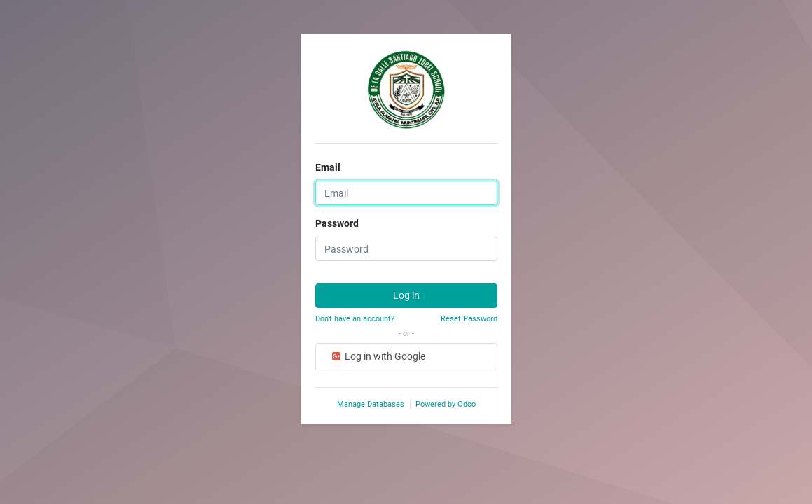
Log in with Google (378, 356)
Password (337, 223)
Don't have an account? (355, 319)
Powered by (446, 404)
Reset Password (469, 319)
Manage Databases (371, 404)
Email (328, 167)
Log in (406, 295)
